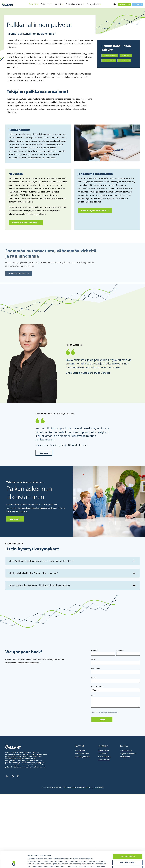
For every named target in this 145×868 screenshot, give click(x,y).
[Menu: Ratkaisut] (51, 4)
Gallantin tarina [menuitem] (126, 750)
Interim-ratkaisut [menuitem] (104, 757)
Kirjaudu (136, 4)
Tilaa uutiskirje (98, 787)
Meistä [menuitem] (124, 746)
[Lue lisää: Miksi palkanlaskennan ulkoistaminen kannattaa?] (72, 586)
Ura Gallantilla (124, 4)
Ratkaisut (45, 4)
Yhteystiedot (93, 4)
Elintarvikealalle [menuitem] (104, 760)
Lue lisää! (14, 519)
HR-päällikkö (126, 56)
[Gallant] (8, 4)
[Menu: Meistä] (62, 4)
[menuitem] (34, 4)
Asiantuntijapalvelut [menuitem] (82, 757)
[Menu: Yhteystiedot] (100, 4)
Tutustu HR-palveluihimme (25, 223)
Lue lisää (44, 453)
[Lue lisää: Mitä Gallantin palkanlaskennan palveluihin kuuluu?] (72, 561)
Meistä (58, 4)
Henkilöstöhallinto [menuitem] (82, 753)
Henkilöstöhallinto (110, 56)
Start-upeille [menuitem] (102, 753)
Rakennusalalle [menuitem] (103, 750)
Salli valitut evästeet (127, 848)
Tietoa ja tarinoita (74, 4)
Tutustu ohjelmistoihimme (94, 210)
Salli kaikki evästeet (127, 842)
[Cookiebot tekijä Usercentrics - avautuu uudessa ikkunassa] (14, 864)
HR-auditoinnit (124, 61)
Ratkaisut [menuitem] (103, 746)
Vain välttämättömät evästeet (127, 855)
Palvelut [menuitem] (79, 746)
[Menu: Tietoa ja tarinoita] (84, 4)
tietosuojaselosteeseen (108, 712)
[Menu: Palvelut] (37, 4)
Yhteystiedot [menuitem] (125, 757)
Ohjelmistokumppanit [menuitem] (128, 753)
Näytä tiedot (113, 864)
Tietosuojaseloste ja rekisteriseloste (77, 787)
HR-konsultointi (109, 61)
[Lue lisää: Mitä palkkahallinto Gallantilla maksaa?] (72, 573)
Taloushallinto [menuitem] (80, 750)
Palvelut (32, 4)
